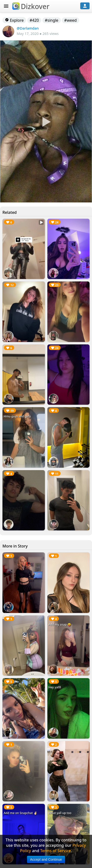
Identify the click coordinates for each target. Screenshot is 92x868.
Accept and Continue (46, 859)
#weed (71, 20)
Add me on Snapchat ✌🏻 (20, 813)
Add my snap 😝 (60, 625)
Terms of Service (56, 851)
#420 (34, 20)
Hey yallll (55, 687)
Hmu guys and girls (17, 416)
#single (52, 20)
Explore (14, 20)
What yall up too (60, 813)
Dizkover (31, 6)
